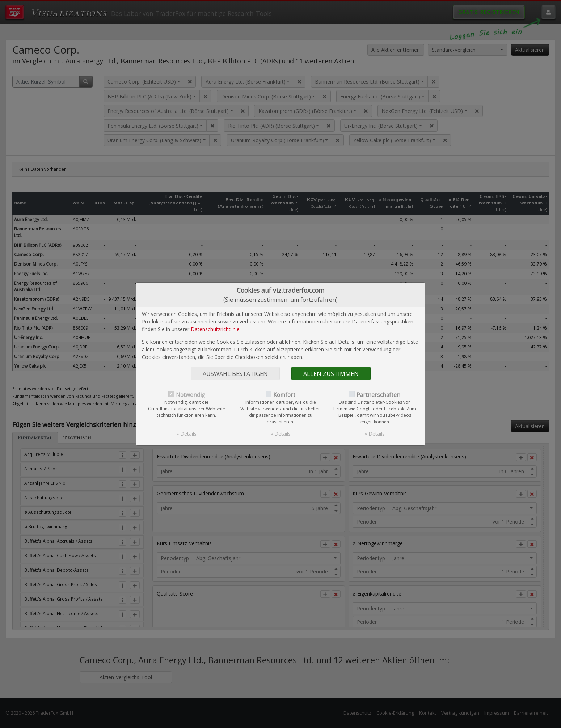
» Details (186, 434)
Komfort (284, 395)
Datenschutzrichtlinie (215, 329)
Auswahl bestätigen (235, 374)
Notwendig (190, 395)
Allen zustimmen (331, 374)
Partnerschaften (378, 395)
